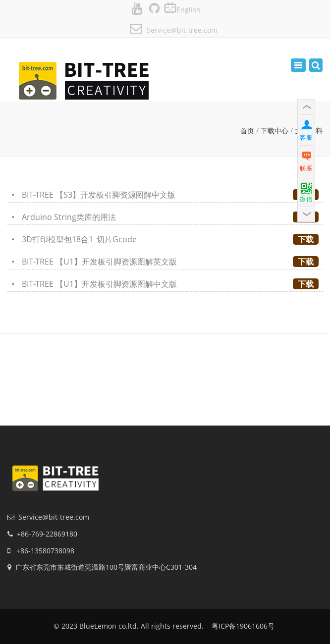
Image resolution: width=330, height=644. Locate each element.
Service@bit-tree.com (182, 30)
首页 (247, 131)
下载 (306, 239)
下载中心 (275, 131)
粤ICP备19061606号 (243, 626)
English (189, 10)
